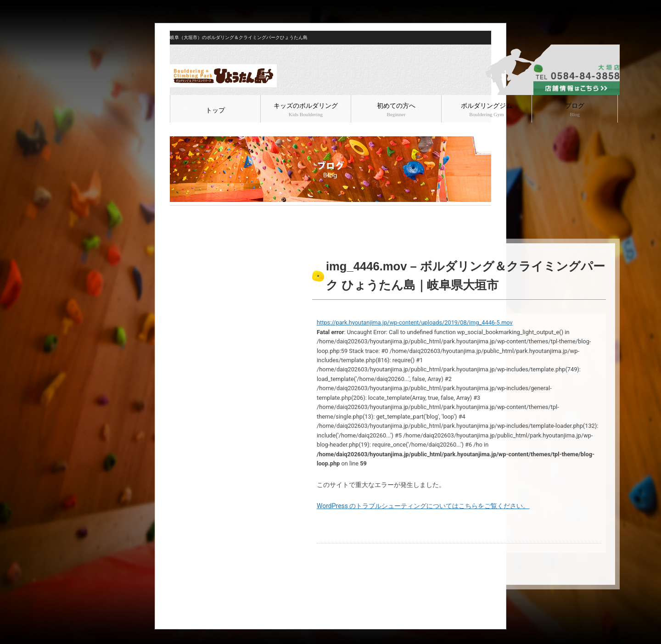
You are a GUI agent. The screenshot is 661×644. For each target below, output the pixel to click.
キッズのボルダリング (306, 110)
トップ (215, 110)
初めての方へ (396, 110)
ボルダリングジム (487, 110)
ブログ (575, 110)
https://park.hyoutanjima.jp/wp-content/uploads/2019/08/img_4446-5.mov (415, 322)
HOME (177, 213)
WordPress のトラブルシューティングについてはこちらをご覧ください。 (423, 506)
